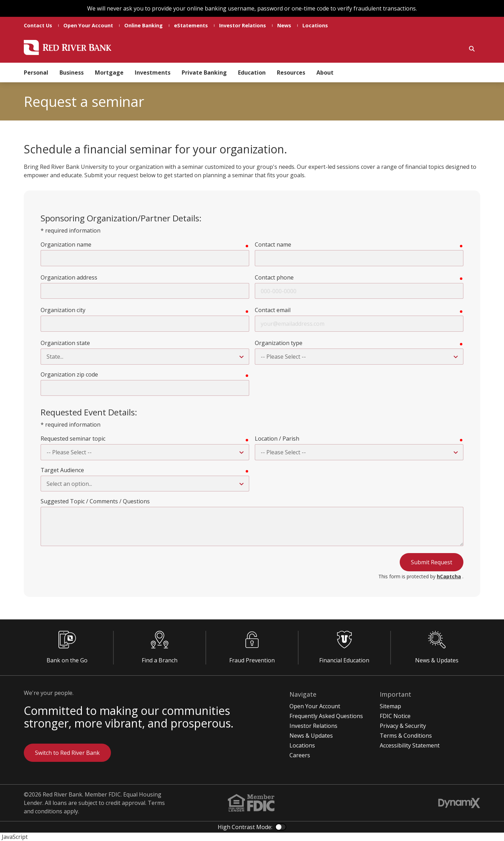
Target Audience (62, 470)
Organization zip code (69, 374)
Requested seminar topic (73, 439)
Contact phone (274, 277)
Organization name (66, 244)
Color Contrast (281, 827)
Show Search (472, 49)
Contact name (273, 244)
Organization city (63, 310)
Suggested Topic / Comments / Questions (95, 501)
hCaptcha (449, 576)
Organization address (69, 277)
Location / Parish (277, 439)
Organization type (279, 343)
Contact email (273, 310)
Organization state (65, 343)
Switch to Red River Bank (67, 753)
